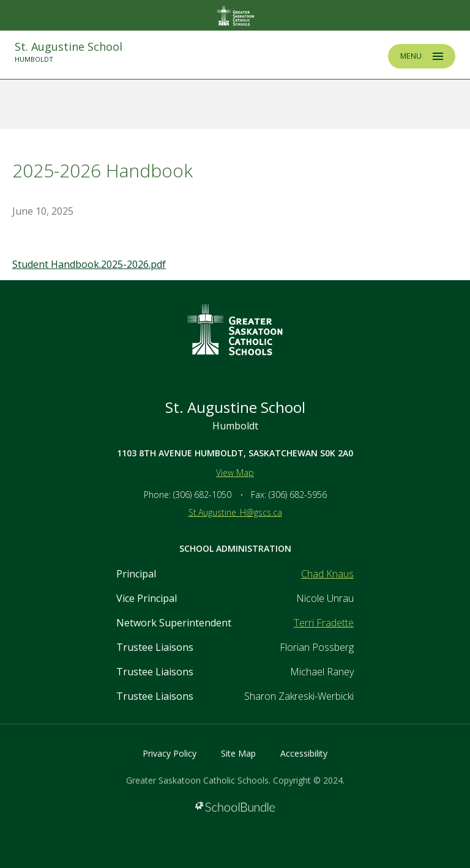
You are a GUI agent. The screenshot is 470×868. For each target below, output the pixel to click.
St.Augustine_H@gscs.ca (235, 512)
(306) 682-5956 (298, 495)
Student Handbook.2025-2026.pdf (89, 264)
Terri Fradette (324, 623)
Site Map (238, 753)
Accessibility (304, 753)
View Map (235, 473)
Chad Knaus (327, 574)
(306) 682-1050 (202, 495)
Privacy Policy (170, 753)
